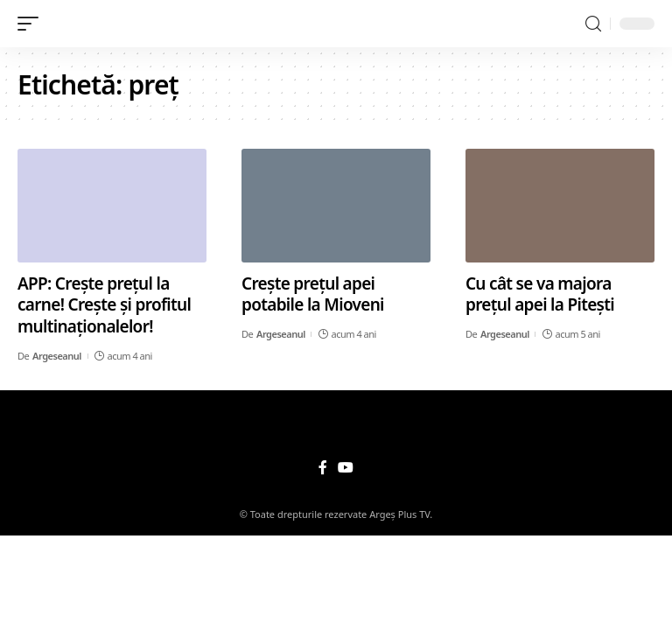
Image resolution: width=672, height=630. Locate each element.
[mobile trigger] (32, 24)
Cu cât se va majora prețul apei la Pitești (540, 294)
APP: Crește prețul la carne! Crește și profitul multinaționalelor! (104, 305)
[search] (593, 24)
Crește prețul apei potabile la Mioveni (313, 294)
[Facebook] (323, 468)
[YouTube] (346, 468)
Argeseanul (57, 356)
